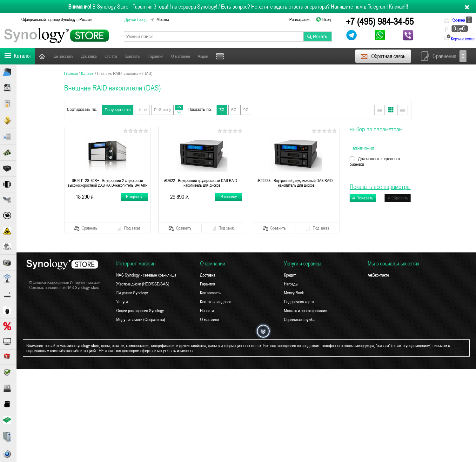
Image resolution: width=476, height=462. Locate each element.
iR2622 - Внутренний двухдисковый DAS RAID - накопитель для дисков (202, 183)
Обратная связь (383, 56)
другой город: (136, 19)
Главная (42, 56)
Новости (223, 56)
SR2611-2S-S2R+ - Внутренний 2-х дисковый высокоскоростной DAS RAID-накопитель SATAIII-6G (108, 183)
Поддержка (247, 56)
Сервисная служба (300, 319)
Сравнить (86, 228)
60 (234, 110)
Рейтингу (162, 110)
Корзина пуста (463, 39)
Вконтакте (378, 275)
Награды (291, 284)
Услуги (122, 302)
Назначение (362, 148)
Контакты (133, 56)
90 (246, 110)
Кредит (290, 275)
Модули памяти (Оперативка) (141, 319)
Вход (327, 19)
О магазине (181, 56)
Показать (363, 198)
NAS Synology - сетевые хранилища (146, 275)
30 (222, 110)
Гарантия (156, 56)
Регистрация (300, 19)
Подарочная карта (299, 302)
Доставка (89, 56)
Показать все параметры (380, 187)
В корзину (134, 197)
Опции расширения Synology (140, 311)
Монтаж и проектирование (305, 311)
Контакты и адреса (216, 302)
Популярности (118, 110)
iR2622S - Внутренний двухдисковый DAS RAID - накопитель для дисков (296, 183)
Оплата (111, 56)
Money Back (294, 293)
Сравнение (444, 56)
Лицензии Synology (132, 293)
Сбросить (398, 198)
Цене (142, 110)
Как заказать (63, 56)
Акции (203, 56)
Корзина (458, 20)
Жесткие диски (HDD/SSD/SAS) (143, 284)
